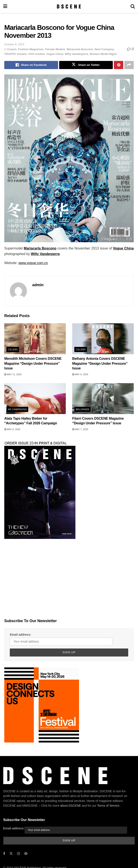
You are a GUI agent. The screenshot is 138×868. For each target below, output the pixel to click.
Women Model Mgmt (103, 54)
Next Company (104, 49)
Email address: (21, 635)
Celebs (13, 349)
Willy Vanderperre (76, 54)
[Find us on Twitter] (11, 854)
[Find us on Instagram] (19, 854)
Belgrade (83, 409)
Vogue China (55, 54)
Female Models (55, 49)
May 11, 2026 (13, 374)
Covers (12, 49)
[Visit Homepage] (69, 6)
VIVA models (37, 54)
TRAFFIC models (15, 54)
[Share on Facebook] (31, 65)
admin (38, 285)
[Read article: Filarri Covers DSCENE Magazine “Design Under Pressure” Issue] (103, 399)
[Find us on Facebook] (4, 854)
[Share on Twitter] (86, 65)
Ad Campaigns (17, 409)
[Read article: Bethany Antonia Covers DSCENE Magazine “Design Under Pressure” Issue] (103, 339)
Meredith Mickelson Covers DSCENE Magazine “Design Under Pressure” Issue (33, 363)
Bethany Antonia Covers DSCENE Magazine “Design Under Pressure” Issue (100, 363)
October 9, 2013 (14, 44)
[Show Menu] (5, 6)
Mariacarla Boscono (80, 49)
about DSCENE (71, 806)
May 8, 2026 (80, 374)
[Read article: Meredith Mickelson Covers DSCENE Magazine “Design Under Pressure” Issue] (35, 339)
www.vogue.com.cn (33, 263)
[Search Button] (133, 6)
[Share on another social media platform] (129, 65)
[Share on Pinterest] (119, 65)
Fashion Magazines (31, 49)
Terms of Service (108, 806)
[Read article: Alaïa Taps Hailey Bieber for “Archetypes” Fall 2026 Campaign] (35, 399)
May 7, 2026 (80, 429)
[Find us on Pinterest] (26, 854)
